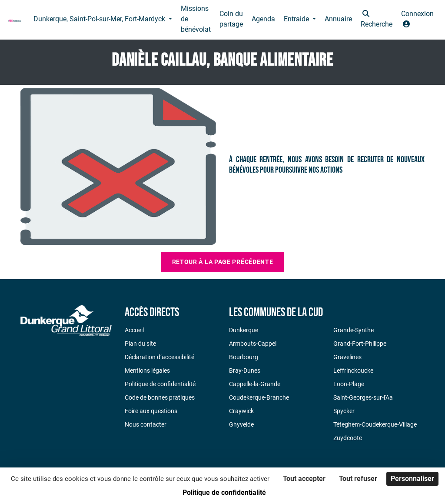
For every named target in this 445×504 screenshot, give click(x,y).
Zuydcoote (348, 438)
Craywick (241, 411)
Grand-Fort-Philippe (360, 344)
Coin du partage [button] (231, 19)
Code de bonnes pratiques (160, 397)
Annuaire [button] (338, 19)
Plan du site (140, 344)
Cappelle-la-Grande (255, 384)
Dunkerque (244, 330)
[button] (377, 20)
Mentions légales (147, 370)
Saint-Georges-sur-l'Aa (363, 397)
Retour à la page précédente (223, 262)
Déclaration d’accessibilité (159, 357)
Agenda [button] (263, 19)
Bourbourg (244, 357)
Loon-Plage (349, 384)
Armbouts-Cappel (253, 344)
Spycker (344, 411)
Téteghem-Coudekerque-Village (375, 424)
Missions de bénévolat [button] (196, 19)
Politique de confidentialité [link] (224, 492)
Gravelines (347, 357)
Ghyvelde (241, 424)
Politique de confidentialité (160, 384)
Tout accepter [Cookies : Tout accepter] (304, 479)
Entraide (297, 19)
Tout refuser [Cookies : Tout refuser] (358, 479)
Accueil (134, 330)
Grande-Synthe (354, 330)
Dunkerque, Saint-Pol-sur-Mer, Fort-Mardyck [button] (100, 19)
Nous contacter (146, 424)
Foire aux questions (151, 411)
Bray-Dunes (245, 370)
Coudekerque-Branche (259, 397)
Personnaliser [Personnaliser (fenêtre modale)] (412, 479)
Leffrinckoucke (353, 370)
